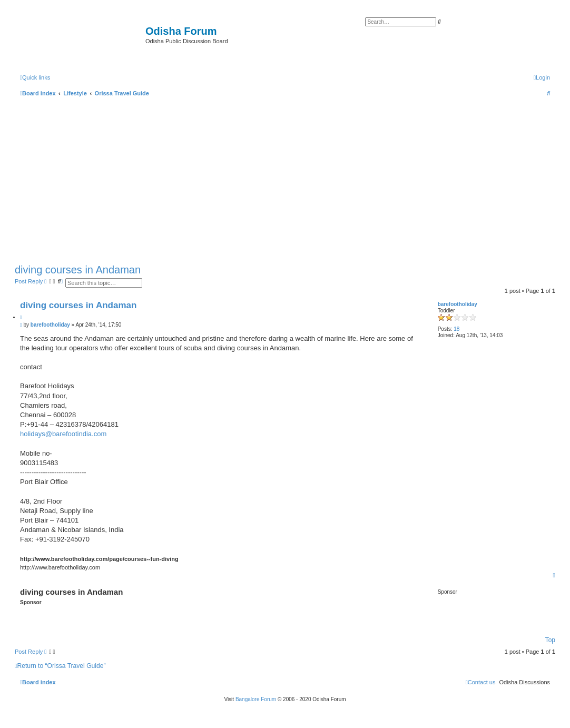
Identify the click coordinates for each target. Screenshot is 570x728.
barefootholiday (458, 304)
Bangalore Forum (256, 699)
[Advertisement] (285, 178)
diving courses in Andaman (78, 270)
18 (456, 329)
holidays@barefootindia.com (63, 434)
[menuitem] (542, 77)
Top (550, 640)
